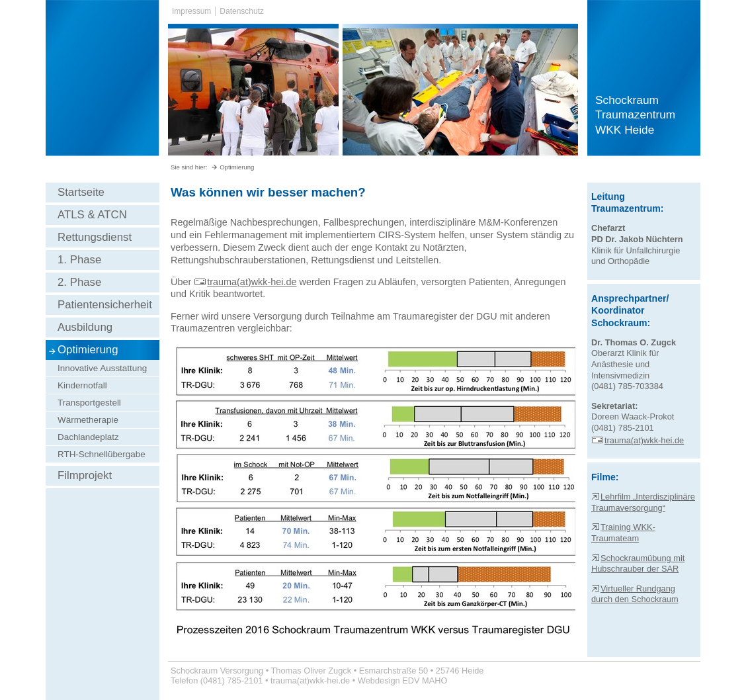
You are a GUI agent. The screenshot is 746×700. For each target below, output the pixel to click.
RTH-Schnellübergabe (102, 454)
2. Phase (79, 282)
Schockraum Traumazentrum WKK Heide (635, 115)
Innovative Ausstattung (102, 368)
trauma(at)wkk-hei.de (245, 282)
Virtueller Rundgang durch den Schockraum (635, 594)
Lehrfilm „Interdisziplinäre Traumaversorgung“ (643, 502)
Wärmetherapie (88, 420)
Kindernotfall (82, 385)
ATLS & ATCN (92, 215)
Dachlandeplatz (88, 437)
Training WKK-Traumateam (623, 533)
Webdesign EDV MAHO (403, 680)
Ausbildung (85, 327)
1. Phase (79, 260)
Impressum (191, 11)
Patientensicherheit (105, 305)
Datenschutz (242, 11)
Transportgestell (89, 403)
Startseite (81, 192)
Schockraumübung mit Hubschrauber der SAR (638, 564)
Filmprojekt (85, 475)
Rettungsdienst (95, 237)
